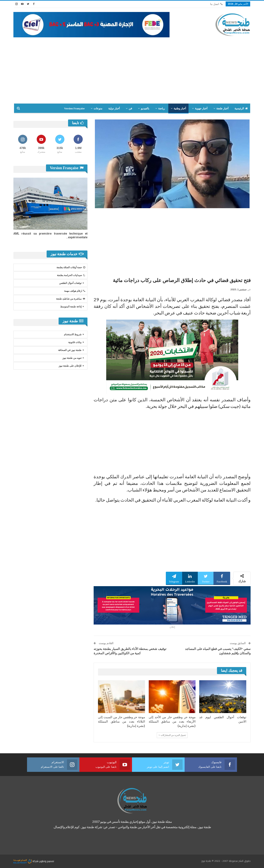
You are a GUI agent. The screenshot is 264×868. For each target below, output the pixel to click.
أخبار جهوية (201, 108)
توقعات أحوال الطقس (70, 283)
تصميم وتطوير (47, 861)
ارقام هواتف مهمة (75, 291)
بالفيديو (145, 108)
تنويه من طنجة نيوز (72, 358)
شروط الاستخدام (73, 334)
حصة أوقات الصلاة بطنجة (71, 267)
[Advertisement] (132, 68)
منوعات (98, 108)
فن (130, 108)
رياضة (161, 108)
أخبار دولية (114, 108)
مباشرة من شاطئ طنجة (71, 299)
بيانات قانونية (75, 342)
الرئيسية (241, 108)
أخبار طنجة (222, 108)
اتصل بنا (216, 4)
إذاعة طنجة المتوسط (71, 307)
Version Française (74, 108)
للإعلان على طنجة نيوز (70, 366)
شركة (26, 861)
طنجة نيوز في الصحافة (70, 350)
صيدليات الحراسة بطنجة (71, 275)
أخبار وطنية (180, 108)
